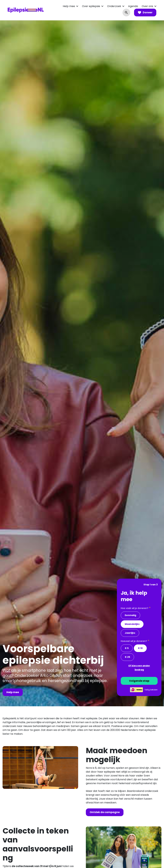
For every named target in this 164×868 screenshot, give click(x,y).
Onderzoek (114, 6)
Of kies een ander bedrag (139, 668)
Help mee (69, 6)
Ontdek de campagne (105, 812)
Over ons (147, 6)
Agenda (133, 6)
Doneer (145, 13)
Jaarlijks (130, 633)
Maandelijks (132, 624)
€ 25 (127, 657)
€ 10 (140, 648)
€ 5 (127, 648)
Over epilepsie (91, 6)
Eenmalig (130, 615)
